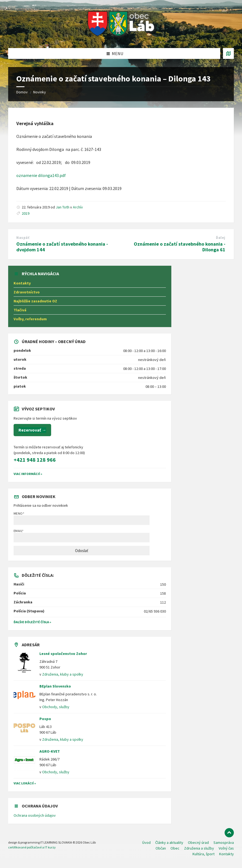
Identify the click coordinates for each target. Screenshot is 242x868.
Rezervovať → (32, 430)
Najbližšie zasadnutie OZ (35, 301)
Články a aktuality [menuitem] (169, 842)
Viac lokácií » (25, 783)
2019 (26, 213)
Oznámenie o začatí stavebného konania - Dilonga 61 (180, 247)
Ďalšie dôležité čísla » (32, 622)
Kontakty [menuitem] (227, 854)
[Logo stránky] (121, 37)
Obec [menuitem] (175, 848)
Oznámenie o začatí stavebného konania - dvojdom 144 (62, 247)
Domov (22, 92)
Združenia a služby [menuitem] (199, 848)
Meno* (82, 518)
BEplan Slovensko (55, 686)
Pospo (45, 719)
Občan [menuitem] (161, 848)
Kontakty (22, 283)
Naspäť (23, 238)
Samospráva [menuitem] (224, 842)
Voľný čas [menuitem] (226, 848)
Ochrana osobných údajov (35, 815)
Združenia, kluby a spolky (63, 674)
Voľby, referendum (30, 319)
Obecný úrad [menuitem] (198, 842)
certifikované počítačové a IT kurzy (32, 847)
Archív (78, 207)
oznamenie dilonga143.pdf (41, 175)
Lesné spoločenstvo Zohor (63, 654)
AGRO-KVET (50, 751)
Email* (82, 536)
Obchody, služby (56, 707)
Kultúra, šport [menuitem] (204, 854)
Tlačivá (20, 310)
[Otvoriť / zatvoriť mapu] (228, 53)
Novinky (40, 92)
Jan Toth (63, 207)
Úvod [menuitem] (146, 842)
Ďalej (221, 238)
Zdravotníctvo (27, 292)
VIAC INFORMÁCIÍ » (28, 474)
